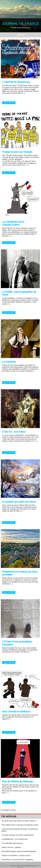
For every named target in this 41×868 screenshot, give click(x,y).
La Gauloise (9, 362)
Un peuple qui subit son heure (19, 502)
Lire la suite (9, 103)
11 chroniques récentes (8, 810)
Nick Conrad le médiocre (16, 711)
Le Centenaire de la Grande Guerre (13, 223)
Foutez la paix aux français (17, 152)
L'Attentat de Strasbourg (16, 82)
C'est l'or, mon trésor (14, 432)
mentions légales (5, 866)
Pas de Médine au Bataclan (18, 781)
